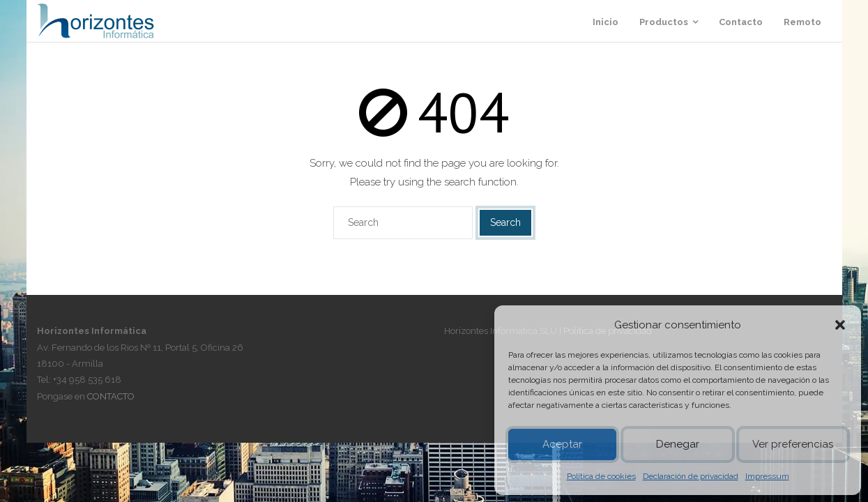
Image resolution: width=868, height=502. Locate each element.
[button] (840, 325)
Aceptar (562, 444)
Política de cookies (601, 476)
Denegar (678, 444)
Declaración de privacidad (691, 476)
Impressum (767, 476)
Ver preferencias (793, 444)
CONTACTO (111, 396)
